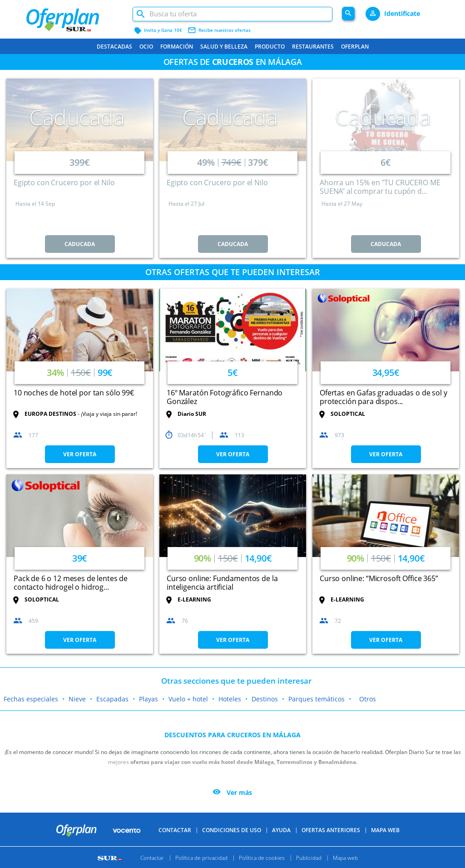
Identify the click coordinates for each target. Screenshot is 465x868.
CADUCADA (80, 244)
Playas (148, 699)
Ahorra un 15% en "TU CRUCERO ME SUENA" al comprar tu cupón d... (380, 187)
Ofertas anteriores (331, 830)
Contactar (175, 830)
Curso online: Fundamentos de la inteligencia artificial (222, 583)
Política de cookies (262, 857)
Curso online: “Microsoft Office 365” (379, 578)
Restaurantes (313, 47)
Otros (368, 699)
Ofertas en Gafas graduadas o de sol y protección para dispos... (383, 397)
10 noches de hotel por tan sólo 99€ (74, 393)
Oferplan (355, 47)
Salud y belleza (224, 47)
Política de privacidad (201, 857)
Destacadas (114, 47)
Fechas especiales (31, 699)
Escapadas (112, 699)
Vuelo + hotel (188, 699)
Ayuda (281, 830)
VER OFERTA (80, 454)
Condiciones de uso (232, 830)
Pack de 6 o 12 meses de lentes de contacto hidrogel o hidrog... (71, 583)
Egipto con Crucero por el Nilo (64, 182)
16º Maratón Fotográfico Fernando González (225, 397)
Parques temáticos (317, 699)
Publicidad (309, 857)
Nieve (77, 699)
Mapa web (345, 857)
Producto (270, 47)
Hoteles (230, 699)
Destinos (265, 699)
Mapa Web (385, 830)
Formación (177, 47)
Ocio (146, 47)
